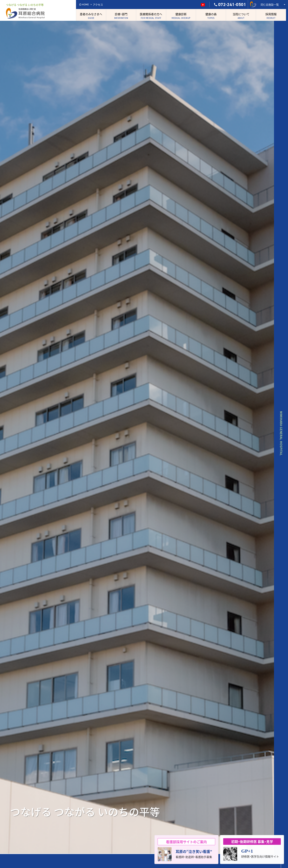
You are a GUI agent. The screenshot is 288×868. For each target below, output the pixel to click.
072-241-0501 (230, 5)
